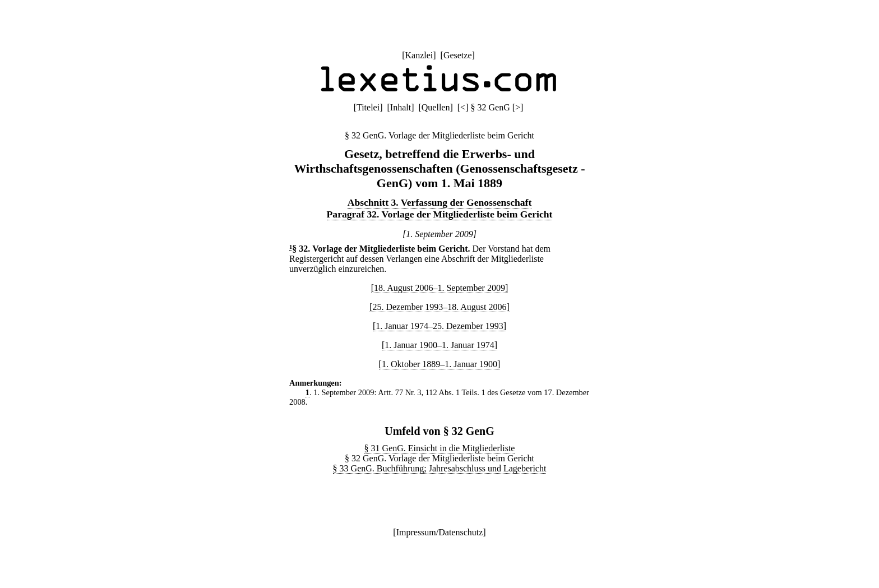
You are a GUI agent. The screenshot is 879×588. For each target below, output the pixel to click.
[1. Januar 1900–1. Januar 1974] (439, 345)
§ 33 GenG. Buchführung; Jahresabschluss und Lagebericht (440, 468)
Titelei (368, 107)
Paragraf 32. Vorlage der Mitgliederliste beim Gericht (440, 214)
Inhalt (401, 107)
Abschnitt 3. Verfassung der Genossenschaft (440, 202)
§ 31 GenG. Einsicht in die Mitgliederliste (440, 448)
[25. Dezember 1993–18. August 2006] (439, 307)
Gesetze (458, 55)
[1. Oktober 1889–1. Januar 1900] (440, 364)
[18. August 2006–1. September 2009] (439, 288)
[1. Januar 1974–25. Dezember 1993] (439, 326)
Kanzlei (419, 55)
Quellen (436, 107)
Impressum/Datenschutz (440, 532)
